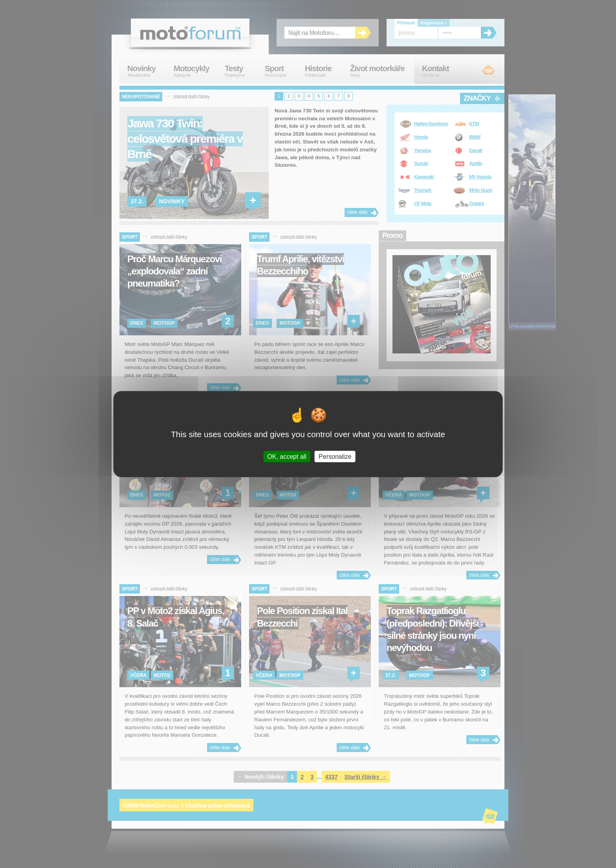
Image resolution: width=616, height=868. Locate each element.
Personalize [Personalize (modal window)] (335, 456)
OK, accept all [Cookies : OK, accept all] (287, 456)
